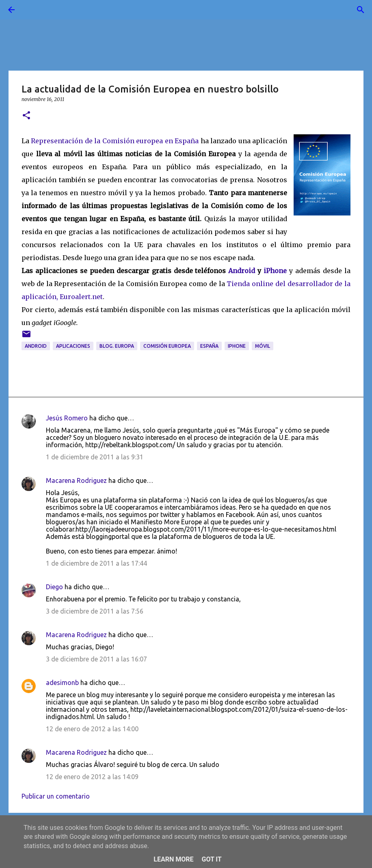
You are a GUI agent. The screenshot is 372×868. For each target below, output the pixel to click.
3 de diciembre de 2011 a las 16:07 (96, 659)
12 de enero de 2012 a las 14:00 (92, 729)
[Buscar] (34, 10)
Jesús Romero (67, 418)
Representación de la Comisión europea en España (115, 141)
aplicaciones (73, 346)
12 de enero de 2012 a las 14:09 (92, 777)
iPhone (275, 271)
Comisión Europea (167, 346)
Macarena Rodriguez (76, 480)
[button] (26, 116)
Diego (54, 587)
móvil (263, 346)
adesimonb (62, 683)
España (209, 346)
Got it (211, 859)
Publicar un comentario (56, 796)
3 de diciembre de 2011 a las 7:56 (95, 611)
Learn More (173, 859)
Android (242, 271)
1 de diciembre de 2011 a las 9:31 (95, 457)
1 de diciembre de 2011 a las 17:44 (96, 563)
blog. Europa (117, 346)
